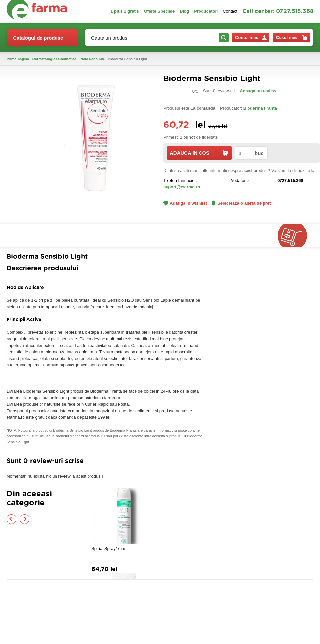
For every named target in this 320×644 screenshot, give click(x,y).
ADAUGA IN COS (199, 153)
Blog (184, 11)
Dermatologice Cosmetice (54, 59)
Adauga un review (258, 91)
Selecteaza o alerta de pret (241, 203)
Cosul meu (292, 38)
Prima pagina (18, 59)
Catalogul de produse (38, 40)
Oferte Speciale (160, 11)
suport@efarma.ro (182, 187)
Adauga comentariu (179, 462)
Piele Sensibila (92, 59)
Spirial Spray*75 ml (110, 548)
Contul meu (251, 37)
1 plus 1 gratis (125, 11)
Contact (230, 11)
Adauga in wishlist (185, 203)
